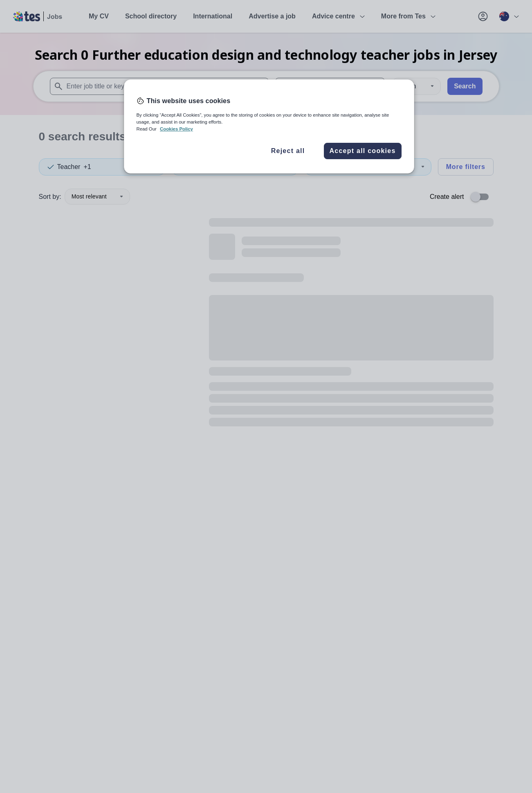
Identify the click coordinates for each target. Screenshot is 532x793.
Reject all (288, 151)
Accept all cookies (362, 151)
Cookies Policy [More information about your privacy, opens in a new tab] (176, 129)
